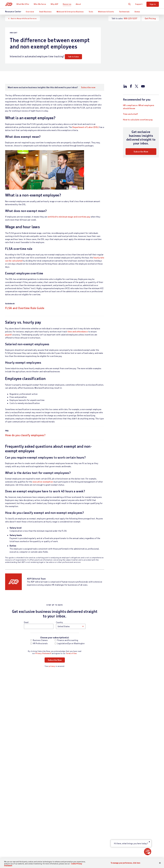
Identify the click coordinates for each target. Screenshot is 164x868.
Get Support (11, 794)
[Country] (19, 849)
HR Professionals (39, 643)
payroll (9, 335)
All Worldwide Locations (16, 856)
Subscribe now (88, 87)
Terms (49, 849)
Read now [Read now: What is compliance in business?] (67, 754)
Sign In (153, 4)
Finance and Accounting (66, 640)
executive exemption (43, 482)
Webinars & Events (106, 12)
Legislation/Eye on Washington (67, 643)
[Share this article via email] (143, 86)
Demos (137, 12)
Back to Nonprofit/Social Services (24, 18)
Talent (49, 801)
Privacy (70, 849)
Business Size (80, 790)
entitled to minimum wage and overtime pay (69, 217)
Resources (67, 4)
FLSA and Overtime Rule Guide (25, 308)
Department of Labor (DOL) (86, 127)
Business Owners (39, 640)
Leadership (133, 807)
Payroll (49, 790)
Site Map (59, 849)
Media (131, 833)
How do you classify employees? (25, 435)
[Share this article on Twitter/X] (136, 86)
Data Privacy (134, 816)
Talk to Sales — (19, 790)
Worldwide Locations (138, 790)
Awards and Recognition (139, 803)
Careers (132, 794)
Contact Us (10, 785)
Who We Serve (40, 4)
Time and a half (130, 114)
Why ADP (55, 4)
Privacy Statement (43, 653)
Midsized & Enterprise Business (70, 12)
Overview (30, 12)
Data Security (135, 811)
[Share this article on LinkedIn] (125, 86)
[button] (148, 852)
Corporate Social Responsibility (142, 798)
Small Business (45, 12)
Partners (77, 798)
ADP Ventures (134, 824)
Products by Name (54, 830)
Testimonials (124, 12)
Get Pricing (150, 18)
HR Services (52, 810)
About (79, 4)
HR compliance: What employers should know (139, 107)
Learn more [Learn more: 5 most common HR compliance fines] (120, 754)
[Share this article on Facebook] (131, 86)
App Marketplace (54, 826)
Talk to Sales (73, 57)
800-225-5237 (130, 18)
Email (26, 622)
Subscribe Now (141, 152)
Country (59, 622)
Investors (132, 829)
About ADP (134, 785)
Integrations (52, 821)
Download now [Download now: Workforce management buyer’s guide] (16, 754)
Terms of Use (71, 653)
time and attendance (78, 331)
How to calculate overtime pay (138, 120)
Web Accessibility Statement (118, 849)
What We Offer (23, 4)
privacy (52, 666)
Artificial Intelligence (138, 820)
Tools (91, 12)
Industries (78, 794)
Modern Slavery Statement (89, 849)
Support (139, 4)
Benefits (50, 806)
